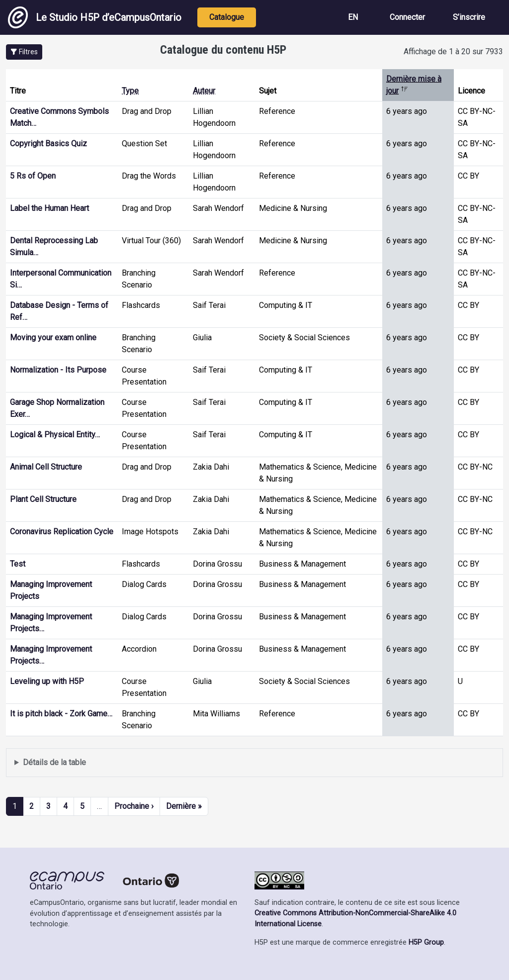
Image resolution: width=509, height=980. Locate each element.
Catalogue (227, 17)
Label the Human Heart (49, 208)
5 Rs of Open (33, 176)
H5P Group (426, 942)
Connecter (407, 17)
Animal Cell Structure (46, 467)
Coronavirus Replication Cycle (62, 532)
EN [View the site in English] (353, 17)
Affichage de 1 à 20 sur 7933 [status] (453, 51)
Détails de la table (54, 762)
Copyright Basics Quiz (48, 144)
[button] (24, 52)
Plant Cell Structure (43, 499)
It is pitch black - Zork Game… (61, 714)
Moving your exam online (53, 338)
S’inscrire (469, 17)
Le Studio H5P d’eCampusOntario (95, 17)
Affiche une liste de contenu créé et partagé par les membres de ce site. (254, 763)
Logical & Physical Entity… (55, 435)
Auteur (204, 91)
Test (18, 564)
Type (130, 91)
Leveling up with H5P (47, 681)
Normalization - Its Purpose (58, 370)
